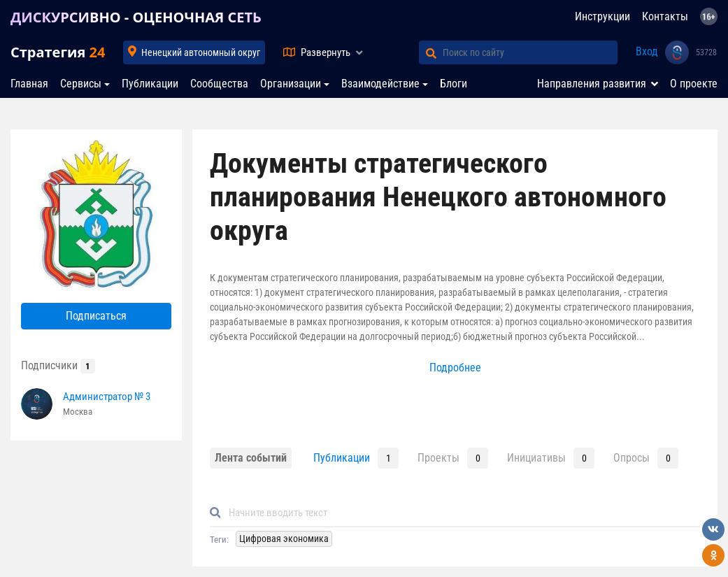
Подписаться (96, 316)
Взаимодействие (380, 84)
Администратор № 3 (107, 397)
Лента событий (251, 458)
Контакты (665, 16)
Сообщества (219, 84)
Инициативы (536, 458)
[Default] (461, 513)
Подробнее (455, 368)
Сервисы (81, 84)
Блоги (454, 84)
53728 (706, 52)
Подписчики (58, 365)
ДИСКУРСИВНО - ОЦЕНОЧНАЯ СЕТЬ (136, 17)
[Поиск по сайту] (530, 52)
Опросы (631, 458)
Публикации (150, 84)
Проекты (438, 458)
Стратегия (58, 52)
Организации (291, 84)
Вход (647, 51)
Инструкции (602, 16)
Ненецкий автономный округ (201, 52)
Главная (29, 84)
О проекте (694, 84)
